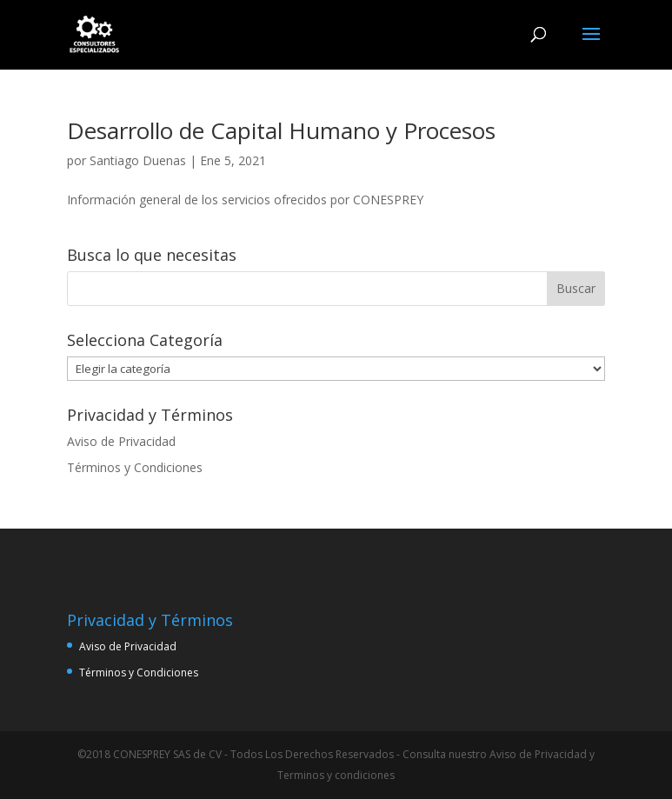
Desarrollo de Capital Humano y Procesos (281, 130)
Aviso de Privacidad (121, 441)
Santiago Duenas (138, 160)
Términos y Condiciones (135, 467)
